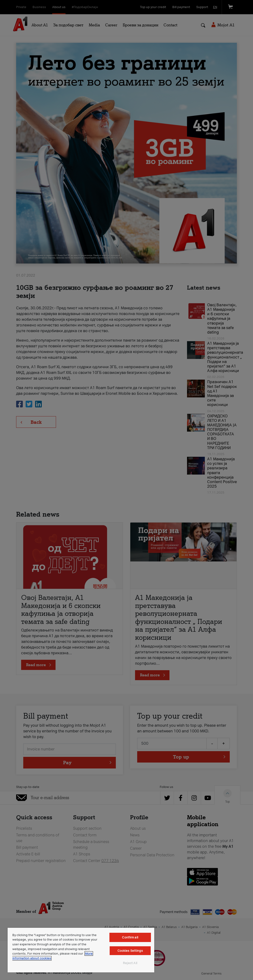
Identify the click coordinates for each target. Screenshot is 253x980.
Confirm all (130, 937)
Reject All (130, 963)
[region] (81, 950)
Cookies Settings (130, 951)
